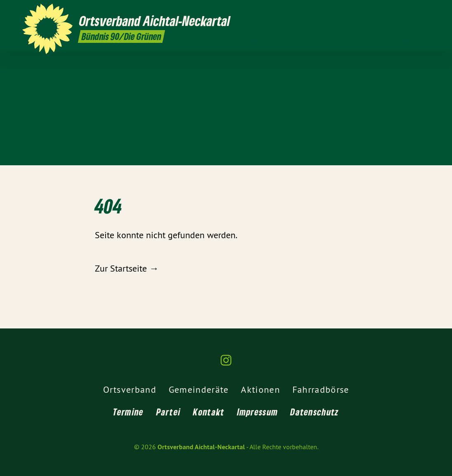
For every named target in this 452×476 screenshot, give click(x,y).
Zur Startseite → (127, 268)
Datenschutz (314, 412)
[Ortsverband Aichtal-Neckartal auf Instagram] (425, 11)
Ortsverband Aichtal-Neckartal (201, 447)
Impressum (258, 412)
